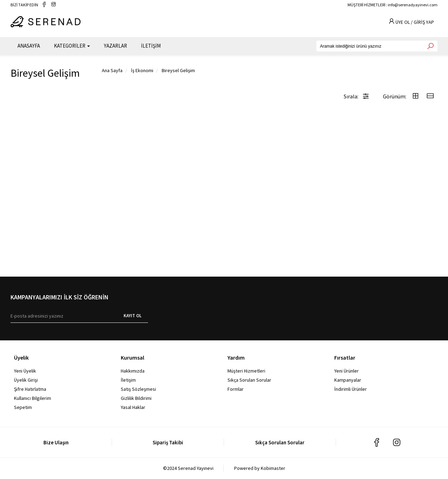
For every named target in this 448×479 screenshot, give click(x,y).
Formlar (236, 389)
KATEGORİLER (72, 46)
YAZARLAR (115, 46)
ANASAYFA (29, 46)
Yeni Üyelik (25, 371)
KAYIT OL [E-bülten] (132, 316)
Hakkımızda (133, 371)
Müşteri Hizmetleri (246, 371)
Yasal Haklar (133, 407)
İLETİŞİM (151, 46)
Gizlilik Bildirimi (136, 398)
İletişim (128, 380)
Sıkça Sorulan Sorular (249, 380)
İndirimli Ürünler (351, 389)
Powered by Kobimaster (260, 468)
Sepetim (23, 407)
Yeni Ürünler (346, 371)
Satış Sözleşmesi (138, 389)
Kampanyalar (348, 380)
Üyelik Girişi (26, 380)
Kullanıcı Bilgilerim (33, 398)
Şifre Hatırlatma (30, 389)
